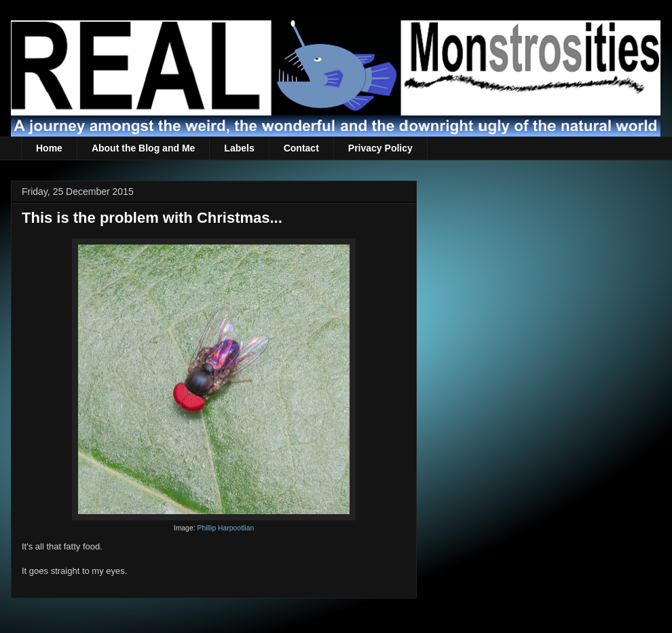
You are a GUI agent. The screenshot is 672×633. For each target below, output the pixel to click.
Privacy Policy (380, 148)
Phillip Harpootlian (225, 528)
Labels (239, 148)
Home (49, 148)
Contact (301, 148)
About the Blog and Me (143, 148)
